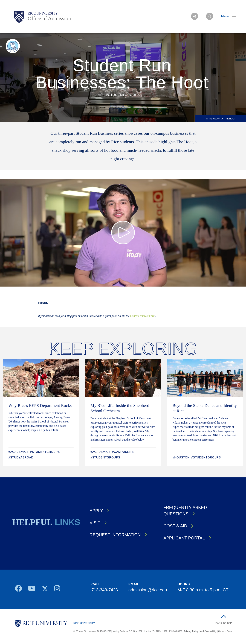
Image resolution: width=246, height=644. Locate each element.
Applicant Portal (184, 538)
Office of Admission (49, 18)
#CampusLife (123, 452)
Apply (96, 511)
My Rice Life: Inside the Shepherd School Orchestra (120, 408)
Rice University (43, 13)
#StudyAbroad (21, 457)
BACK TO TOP (224, 623)
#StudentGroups (45, 452)
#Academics (19, 452)
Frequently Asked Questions (185, 511)
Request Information (115, 535)
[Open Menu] (226, 16)
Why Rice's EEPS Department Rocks (40, 405)
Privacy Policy (191, 631)
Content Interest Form (143, 316)
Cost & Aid (175, 526)
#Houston (181, 457)
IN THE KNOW (213, 119)
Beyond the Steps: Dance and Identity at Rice (205, 408)
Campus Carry (225, 631)
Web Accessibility (208, 631)
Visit (95, 523)
